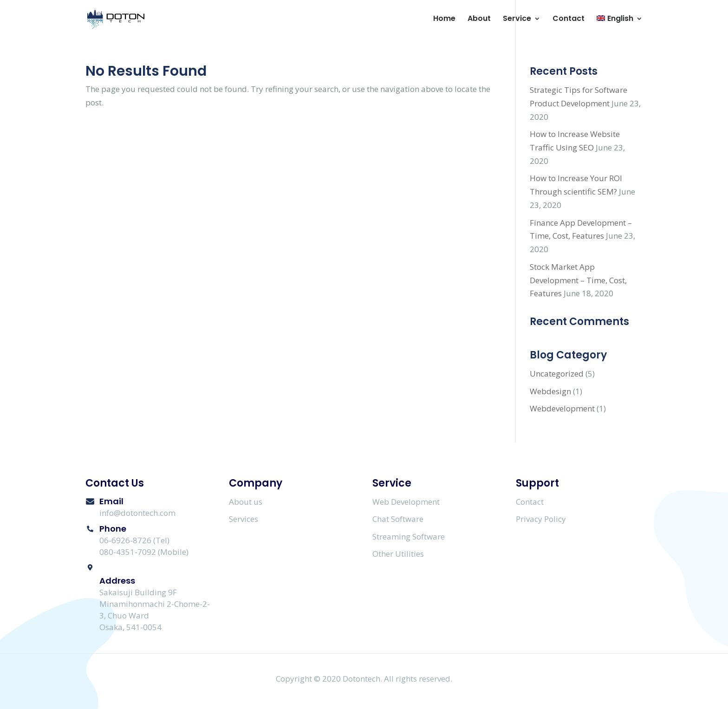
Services (244, 519)
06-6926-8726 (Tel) (134, 540)
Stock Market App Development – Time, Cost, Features (578, 280)
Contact (569, 20)
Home (444, 20)
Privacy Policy (541, 519)
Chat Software (398, 519)
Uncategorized (557, 374)
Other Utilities (398, 554)
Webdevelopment (562, 408)
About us (246, 502)
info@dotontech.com (137, 513)
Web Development (406, 502)
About (479, 20)
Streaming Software (409, 537)
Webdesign (550, 391)
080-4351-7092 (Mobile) (144, 552)
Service (517, 20)
